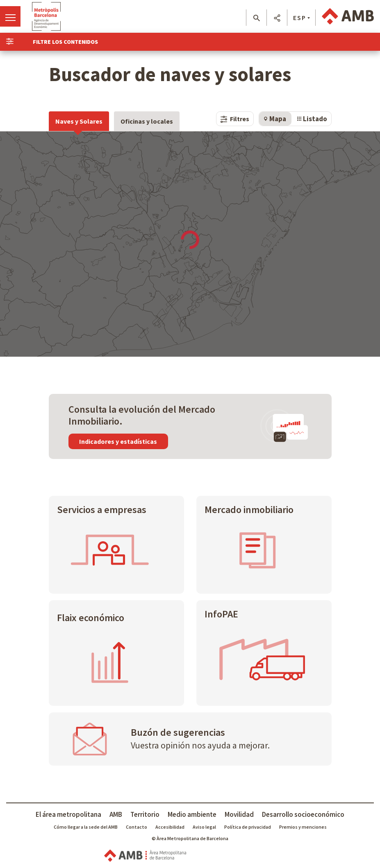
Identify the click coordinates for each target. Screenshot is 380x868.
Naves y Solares (79, 121)
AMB (116, 814)
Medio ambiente (192, 814)
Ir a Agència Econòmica (46, 16)
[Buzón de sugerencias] (190, 739)
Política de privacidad (248, 827)
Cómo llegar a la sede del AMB (86, 827)
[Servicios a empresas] (116, 545)
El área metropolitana (68, 814)
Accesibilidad (170, 827)
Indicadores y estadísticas (118, 441)
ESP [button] (300, 18)
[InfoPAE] (264, 653)
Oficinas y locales (147, 121)
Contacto (137, 827)
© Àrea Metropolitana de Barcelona (190, 838)
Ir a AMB (348, 16)
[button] (256, 18)
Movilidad (239, 814)
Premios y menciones (303, 827)
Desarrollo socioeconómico (303, 814)
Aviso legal (204, 827)
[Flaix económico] (116, 653)
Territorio (145, 814)
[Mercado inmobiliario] (264, 545)
